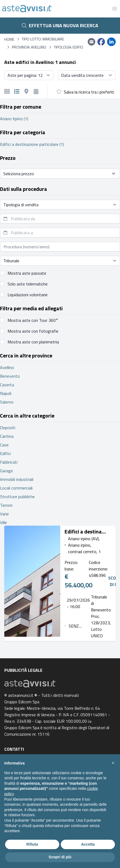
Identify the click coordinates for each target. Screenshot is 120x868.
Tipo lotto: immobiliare (43, 39)
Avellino (7, 367)
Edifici (5, 453)
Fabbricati (9, 462)
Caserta (7, 385)
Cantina (7, 436)
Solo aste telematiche (28, 284)
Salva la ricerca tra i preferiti (89, 92)
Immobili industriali (17, 479)
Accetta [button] (88, 844)
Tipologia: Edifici (68, 47)
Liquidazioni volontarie (28, 295)
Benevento (10, 376)
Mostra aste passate (27, 273)
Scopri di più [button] (60, 857)
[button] (113, 763)
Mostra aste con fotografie (33, 331)
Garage (6, 471)
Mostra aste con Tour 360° (33, 320)
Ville (3, 522)
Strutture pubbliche (17, 497)
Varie (4, 514)
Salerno (7, 402)
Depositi (8, 428)
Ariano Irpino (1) (14, 119)
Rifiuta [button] (32, 844)
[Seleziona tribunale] (60, 261)
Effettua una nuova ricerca (60, 25)
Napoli (6, 393)
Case (4, 445)
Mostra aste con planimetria (33, 342)
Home (9, 39)
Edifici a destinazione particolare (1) (32, 144)
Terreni (6, 505)
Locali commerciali (16, 488)
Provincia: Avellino (29, 47)
